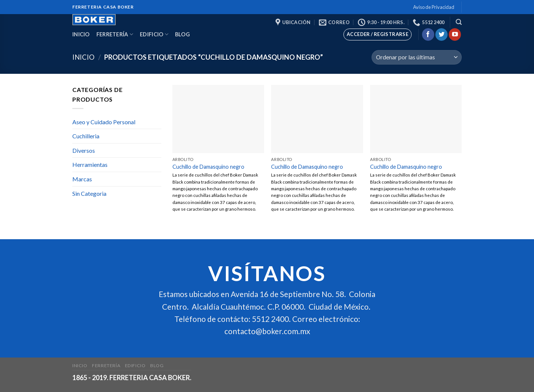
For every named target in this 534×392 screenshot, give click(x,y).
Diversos (84, 150)
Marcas (82, 179)
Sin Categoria (89, 193)
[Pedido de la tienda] (417, 57)
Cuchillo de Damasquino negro (208, 167)
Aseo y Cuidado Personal (104, 122)
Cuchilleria (86, 136)
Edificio (154, 34)
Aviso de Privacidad (434, 7)
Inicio (81, 34)
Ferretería (115, 34)
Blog (182, 34)
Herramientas (90, 164)
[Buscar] (459, 22)
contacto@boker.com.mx (267, 331)
